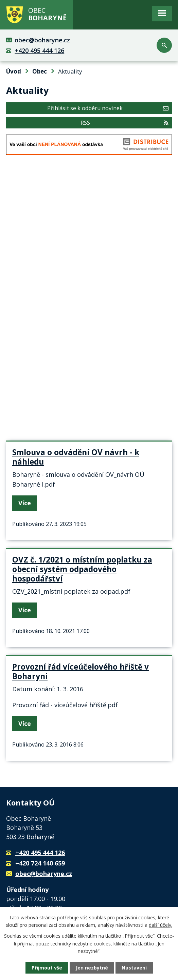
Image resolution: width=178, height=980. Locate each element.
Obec (40, 71)
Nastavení (134, 968)
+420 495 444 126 (39, 50)
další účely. (161, 925)
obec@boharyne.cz (42, 40)
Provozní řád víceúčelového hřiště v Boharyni (81, 671)
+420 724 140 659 (40, 863)
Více (25, 503)
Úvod (14, 71)
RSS (124, 123)
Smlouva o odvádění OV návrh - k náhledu (76, 457)
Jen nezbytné (92, 968)
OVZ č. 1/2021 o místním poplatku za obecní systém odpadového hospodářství (82, 569)
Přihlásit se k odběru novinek (108, 108)
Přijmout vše (47, 968)
